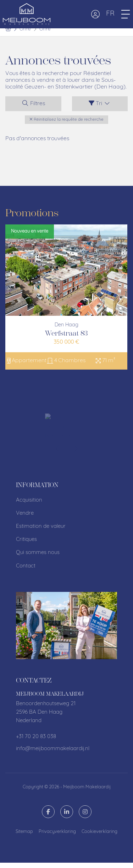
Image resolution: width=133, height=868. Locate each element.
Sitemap (24, 832)
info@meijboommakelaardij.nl (53, 749)
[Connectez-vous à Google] (85, 812)
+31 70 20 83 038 (36, 737)
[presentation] (58, 382)
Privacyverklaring (57, 832)
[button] (12, 850)
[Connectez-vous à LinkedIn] (67, 812)
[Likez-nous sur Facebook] (48, 812)
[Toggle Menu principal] (126, 14)
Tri (100, 103)
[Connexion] (95, 14)
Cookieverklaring (99, 832)
